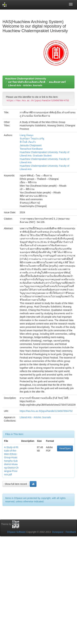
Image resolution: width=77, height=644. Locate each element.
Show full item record (16, 484)
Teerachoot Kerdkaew (31, 149)
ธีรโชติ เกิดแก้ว (28, 142)
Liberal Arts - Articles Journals (25, 85)
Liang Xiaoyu (27, 135)
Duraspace (58, 532)
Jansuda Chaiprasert (31, 145)
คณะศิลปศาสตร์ (57, 82)
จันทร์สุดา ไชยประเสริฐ (32, 139)
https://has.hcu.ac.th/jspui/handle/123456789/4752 (46, 411)
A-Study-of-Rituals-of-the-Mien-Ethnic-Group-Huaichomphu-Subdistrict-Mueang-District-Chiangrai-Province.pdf (11, 461)
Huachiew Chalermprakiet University (26, 79)
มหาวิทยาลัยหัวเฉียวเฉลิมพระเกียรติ (27, 82)
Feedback (71, 532)
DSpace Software (16, 532)
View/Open (65, 448)
